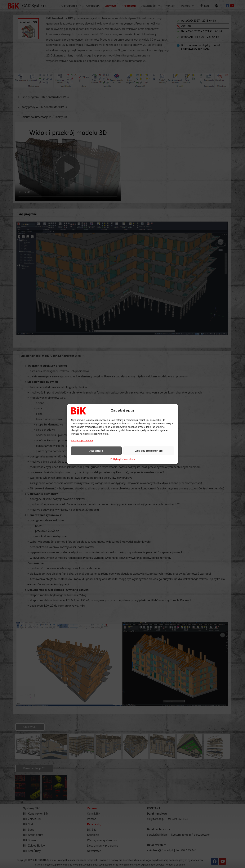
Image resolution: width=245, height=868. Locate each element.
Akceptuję (96, 451)
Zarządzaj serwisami (82, 440)
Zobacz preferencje (149, 451)
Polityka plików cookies (123, 459)
